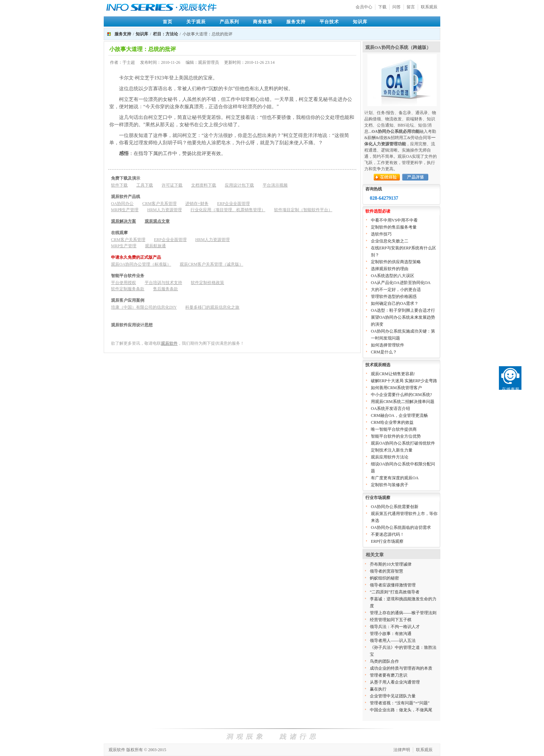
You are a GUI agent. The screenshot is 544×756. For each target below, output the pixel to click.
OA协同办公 (122, 204)
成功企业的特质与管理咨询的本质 (401, 668)
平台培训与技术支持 (163, 283)
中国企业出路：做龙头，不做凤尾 (401, 710)
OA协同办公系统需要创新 (395, 507)
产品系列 (229, 22)
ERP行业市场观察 (387, 541)
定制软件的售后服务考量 (394, 227)
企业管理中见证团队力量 (393, 696)
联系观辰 (429, 7)
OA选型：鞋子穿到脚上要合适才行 (403, 310)
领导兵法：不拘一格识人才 (395, 627)
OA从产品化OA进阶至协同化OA (401, 283)
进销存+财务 (197, 204)
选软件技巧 (381, 234)
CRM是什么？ (384, 352)
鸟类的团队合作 (384, 661)
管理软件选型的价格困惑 (394, 297)
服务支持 (296, 22)
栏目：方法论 (165, 34)
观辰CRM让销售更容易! (393, 374)
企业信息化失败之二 (390, 241)
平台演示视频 (275, 185)
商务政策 (263, 22)
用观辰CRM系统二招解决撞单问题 (403, 402)
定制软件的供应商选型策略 (396, 262)
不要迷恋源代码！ (388, 534)
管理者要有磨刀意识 (389, 675)
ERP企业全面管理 (233, 204)
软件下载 (119, 185)
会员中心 (364, 7)
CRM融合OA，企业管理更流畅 (399, 415)
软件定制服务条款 (128, 289)
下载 (382, 7)
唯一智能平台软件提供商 (394, 429)
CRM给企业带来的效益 (392, 422)
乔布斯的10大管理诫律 (391, 564)
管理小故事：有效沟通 (391, 634)
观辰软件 (169, 343)
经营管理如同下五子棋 (391, 620)
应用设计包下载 (239, 185)
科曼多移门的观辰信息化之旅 (212, 307)
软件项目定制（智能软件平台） (303, 210)
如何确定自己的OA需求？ (395, 303)
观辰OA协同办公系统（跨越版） (398, 47)
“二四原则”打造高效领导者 (395, 592)
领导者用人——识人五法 (393, 641)
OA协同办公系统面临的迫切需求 (401, 527)
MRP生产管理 (124, 246)
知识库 (360, 22)
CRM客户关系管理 (159, 204)
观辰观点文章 (157, 221)
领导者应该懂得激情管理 (393, 585)
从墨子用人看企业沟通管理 (395, 682)
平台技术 (329, 22)
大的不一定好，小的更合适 (396, 290)
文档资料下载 (204, 185)
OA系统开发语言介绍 (390, 409)
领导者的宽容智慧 (386, 571)
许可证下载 (172, 185)
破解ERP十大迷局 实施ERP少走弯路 (404, 381)
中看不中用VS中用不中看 (394, 220)
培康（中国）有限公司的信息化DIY (144, 307)
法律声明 (402, 750)
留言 (411, 7)
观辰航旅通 (155, 246)
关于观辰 (196, 22)
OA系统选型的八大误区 (393, 276)
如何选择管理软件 (388, 345)
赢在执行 (378, 689)
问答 (397, 7)
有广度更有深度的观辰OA (395, 478)
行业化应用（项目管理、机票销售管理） (228, 210)
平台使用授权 (124, 283)
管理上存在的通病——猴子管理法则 (403, 613)
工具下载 (145, 185)
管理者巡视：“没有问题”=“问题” (400, 703)
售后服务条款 (165, 289)
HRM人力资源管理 (164, 210)
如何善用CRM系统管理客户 (396, 388)
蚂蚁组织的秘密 (384, 578)
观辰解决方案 (124, 221)
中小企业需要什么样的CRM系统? (401, 395)
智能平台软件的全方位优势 (396, 436)
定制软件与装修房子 (390, 485)
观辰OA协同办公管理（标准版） (141, 264)
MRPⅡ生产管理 (125, 210)
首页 (168, 22)
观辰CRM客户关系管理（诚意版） (211, 264)
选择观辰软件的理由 (390, 269)
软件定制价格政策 (207, 283)
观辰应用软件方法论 (390, 457)
